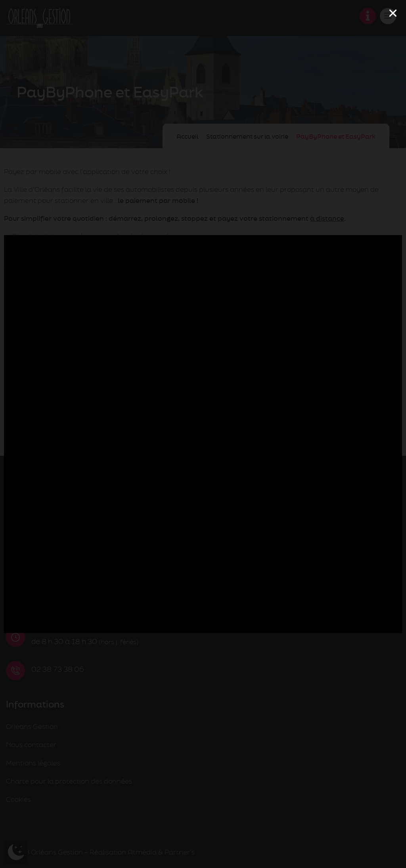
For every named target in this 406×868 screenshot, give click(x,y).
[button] (393, 13)
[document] (203, 434)
